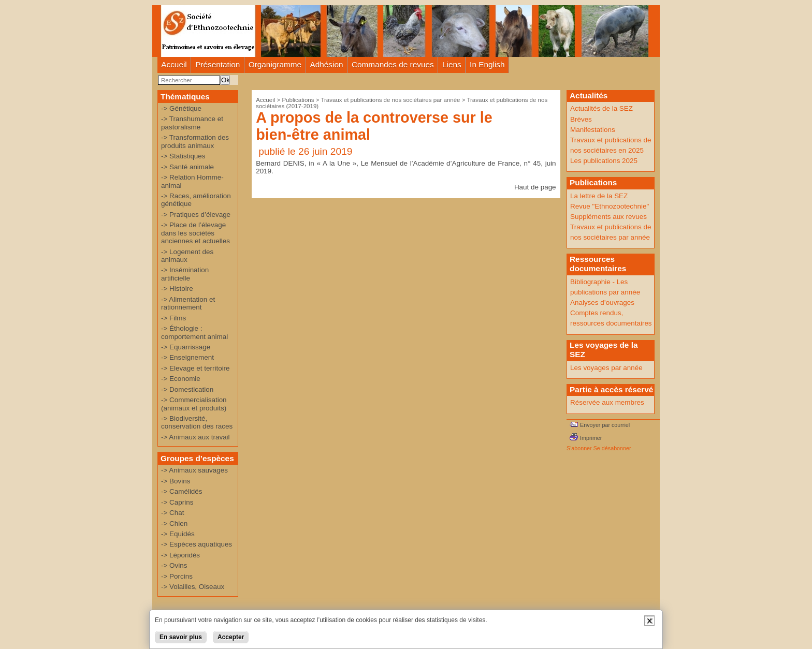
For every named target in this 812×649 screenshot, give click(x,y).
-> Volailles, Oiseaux (193, 587)
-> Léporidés (180, 555)
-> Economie (181, 379)
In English (487, 64)
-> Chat (172, 513)
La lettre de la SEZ (599, 196)
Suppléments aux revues (608, 217)
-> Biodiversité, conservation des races (197, 422)
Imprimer (591, 438)
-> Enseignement (187, 357)
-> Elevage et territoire (195, 368)
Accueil (174, 64)
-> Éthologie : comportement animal (194, 332)
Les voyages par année (606, 368)
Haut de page (535, 187)
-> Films (173, 318)
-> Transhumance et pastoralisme (192, 123)
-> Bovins (176, 481)
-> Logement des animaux (187, 256)
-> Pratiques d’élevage (196, 215)
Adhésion (327, 64)
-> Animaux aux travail (195, 437)
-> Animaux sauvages (194, 470)
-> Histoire (177, 289)
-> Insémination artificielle (185, 274)
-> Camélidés (182, 491)
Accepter (231, 637)
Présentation (218, 64)
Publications (298, 100)
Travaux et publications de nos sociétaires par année (390, 100)
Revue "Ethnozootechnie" (610, 206)
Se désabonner (612, 448)
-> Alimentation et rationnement (188, 303)
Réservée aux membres (607, 402)
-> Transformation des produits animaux (195, 141)
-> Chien (174, 523)
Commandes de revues (393, 64)
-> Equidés (178, 534)
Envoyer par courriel (605, 425)
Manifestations (593, 130)
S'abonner (579, 448)
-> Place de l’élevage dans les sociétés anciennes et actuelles (195, 233)
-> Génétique (181, 108)
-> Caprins (177, 502)
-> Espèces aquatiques (197, 544)
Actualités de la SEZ (601, 108)
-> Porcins (177, 576)
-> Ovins (174, 565)
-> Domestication (187, 389)
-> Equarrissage (186, 347)
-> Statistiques (183, 156)
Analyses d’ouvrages (602, 303)
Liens (452, 64)
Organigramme (275, 64)
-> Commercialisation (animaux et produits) (194, 404)
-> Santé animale (187, 167)
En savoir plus (181, 637)
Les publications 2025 (604, 161)
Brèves (581, 119)
